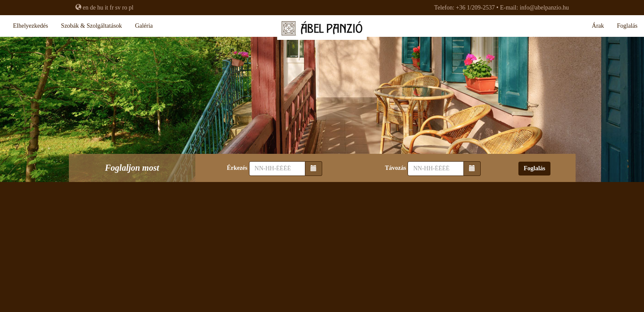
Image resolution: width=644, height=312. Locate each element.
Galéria (144, 26)
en (86, 8)
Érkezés (237, 168)
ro (125, 8)
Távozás (396, 168)
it (107, 8)
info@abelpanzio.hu (544, 8)
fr (112, 8)
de (93, 8)
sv (118, 8)
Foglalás (627, 26)
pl (131, 8)
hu (100, 8)
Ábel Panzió (322, 30)
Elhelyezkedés (31, 26)
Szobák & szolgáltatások (92, 26)
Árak (598, 26)
